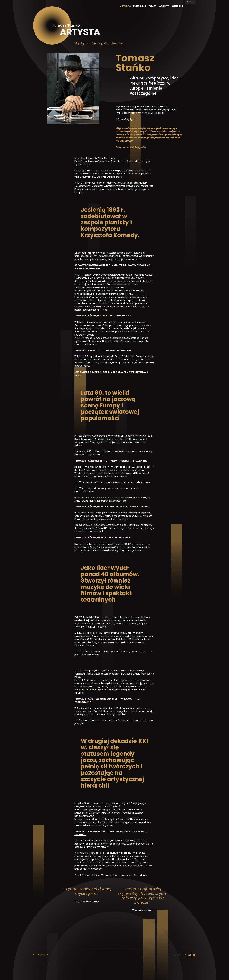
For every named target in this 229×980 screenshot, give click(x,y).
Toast (153, 6)
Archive (164, 6)
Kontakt (177, 6)
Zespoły (117, 43)
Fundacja (140, 6)
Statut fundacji (40, 955)
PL (188, 2)
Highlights (81, 43)
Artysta (125, 6)
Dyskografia (100, 43)
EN (193, 2)
